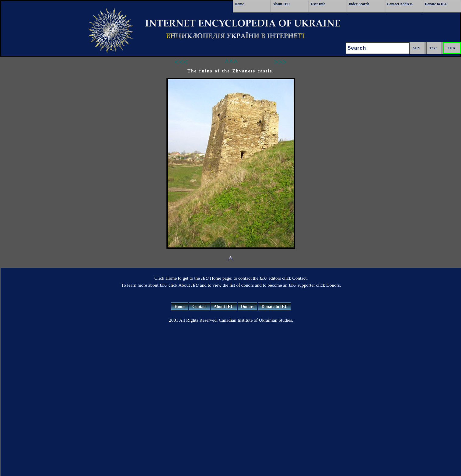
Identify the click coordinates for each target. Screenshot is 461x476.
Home (239, 4)
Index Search (359, 4)
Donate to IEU (436, 4)
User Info (318, 4)
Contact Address (400, 4)
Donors (248, 307)
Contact (199, 307)
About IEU (281, 4)
